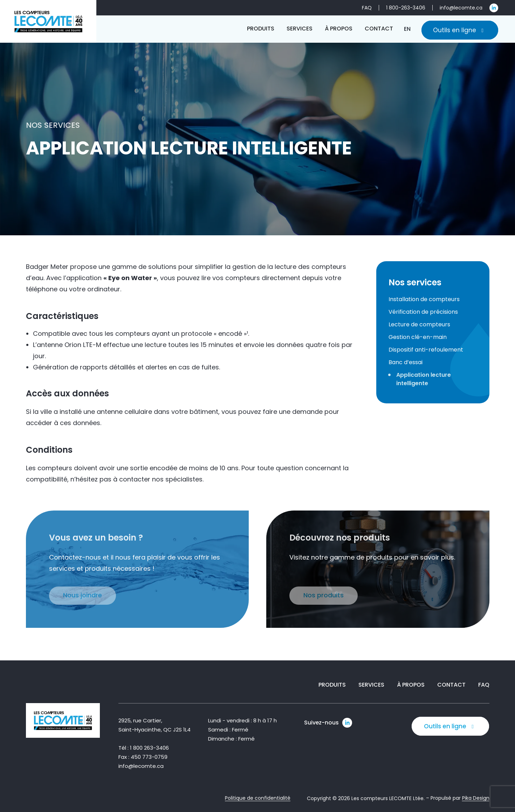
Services (371, 685)
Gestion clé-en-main (418, 337)
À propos (411, 685)
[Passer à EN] (407, 29)
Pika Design (476, 798)
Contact (451, 685)
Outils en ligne (460, 30)
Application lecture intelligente (424, 379)
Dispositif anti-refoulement (426, 350)
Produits (332, 685)
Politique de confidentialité (258, 798)
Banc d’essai (406, 362)
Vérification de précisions (423, 312)
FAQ (484, 685)
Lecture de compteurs (419, 324)
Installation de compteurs (424, 299)
